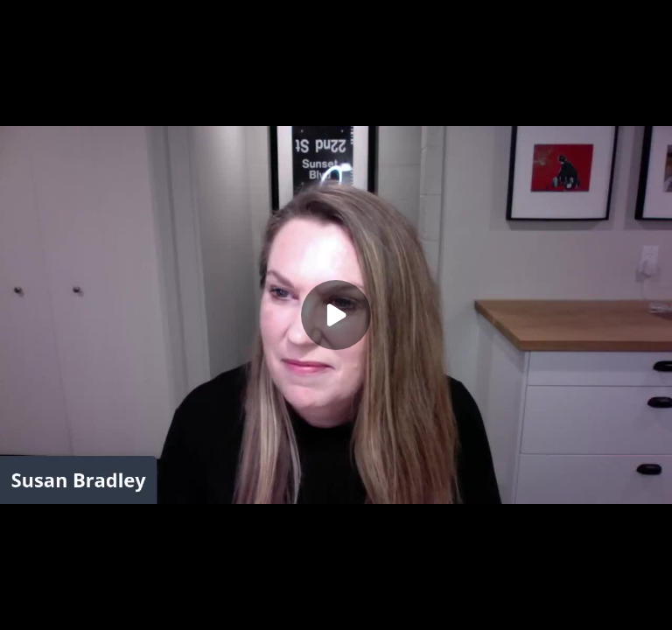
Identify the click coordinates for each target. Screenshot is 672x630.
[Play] (336, 315)
